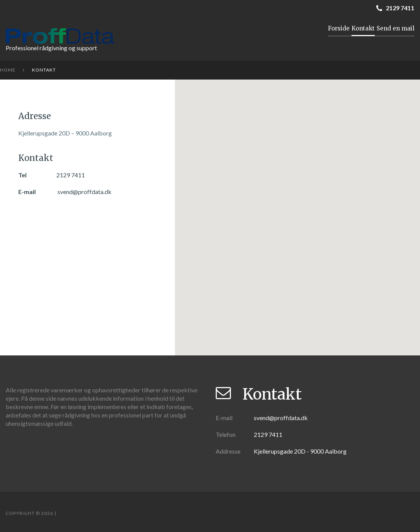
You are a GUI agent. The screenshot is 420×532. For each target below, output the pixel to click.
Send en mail (395, 28)
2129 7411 (71, 175)
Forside (339, 28)
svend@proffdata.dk (84, 192)
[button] (298, 220)
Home (8, 70)
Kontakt (363, 28)
